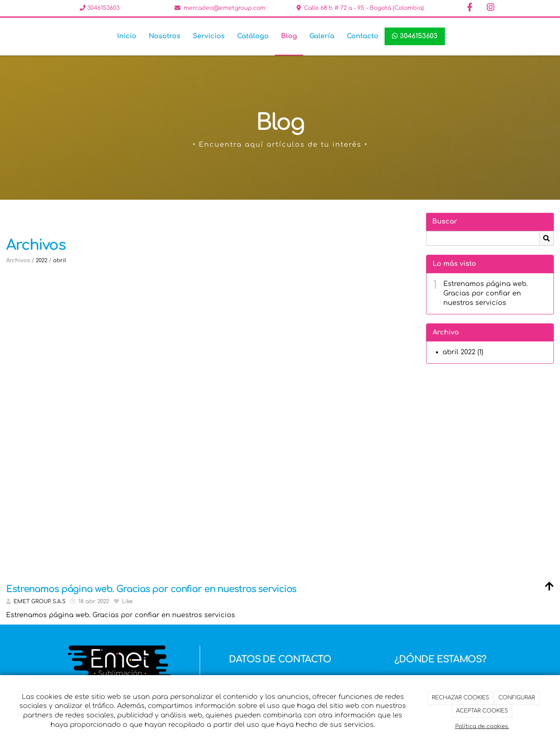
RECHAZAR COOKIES (460, 698)
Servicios (209, 36)
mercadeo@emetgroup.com (225, 8)
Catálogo (253, 36)
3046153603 (103, 8)
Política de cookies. (482, 726)
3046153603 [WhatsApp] (415, 36)
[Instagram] (491, 8)
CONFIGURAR (517, 698)
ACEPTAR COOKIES (482, 711)
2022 (41, 261)
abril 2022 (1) (463, 352)
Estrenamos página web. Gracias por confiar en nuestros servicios (485, 293)
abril (60, 261)
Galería (322, 36)
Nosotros (165, 36)
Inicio (127, 36)
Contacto (363, 36)
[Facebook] (470, 8)
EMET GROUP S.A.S (39, 602)
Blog (289, 36)
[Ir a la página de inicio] (17, 36)
